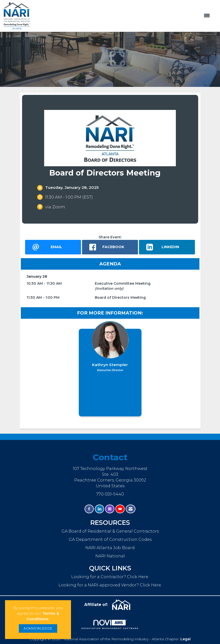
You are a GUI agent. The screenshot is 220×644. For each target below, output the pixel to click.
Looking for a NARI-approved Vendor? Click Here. (110, 585)
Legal (186, 639)
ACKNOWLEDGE (38, 628)
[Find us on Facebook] (89, 509)
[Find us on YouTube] (120, 509)
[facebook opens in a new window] (110, 247)
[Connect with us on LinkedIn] (99, 509)
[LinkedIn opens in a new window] (167, 247)
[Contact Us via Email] (131, 509)
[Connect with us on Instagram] (110, 509)
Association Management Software (110, 624)
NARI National (110, 556)
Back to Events (36, 90)
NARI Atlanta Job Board (110, 548)
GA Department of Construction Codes (110, 539)
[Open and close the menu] (123, 16)
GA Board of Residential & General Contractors (110, 531)
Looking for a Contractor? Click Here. (110, 577)
